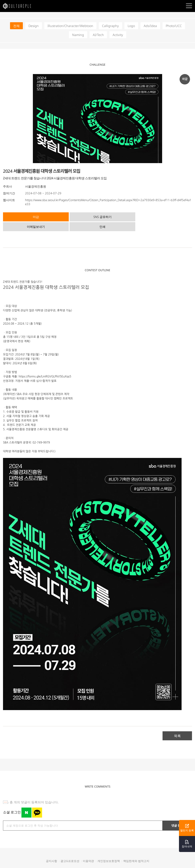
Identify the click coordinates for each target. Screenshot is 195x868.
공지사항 (52, 850)
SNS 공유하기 (73, 216)
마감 (26, 216)
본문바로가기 (0, 0)
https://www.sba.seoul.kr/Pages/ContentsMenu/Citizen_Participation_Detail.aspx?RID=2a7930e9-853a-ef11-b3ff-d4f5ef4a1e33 (108, 202)
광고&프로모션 (70, 850)
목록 (177, 725)
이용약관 (88, 850)
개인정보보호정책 (109, 850)
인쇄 (167, 216)
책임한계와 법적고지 (136, 850)
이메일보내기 (120, 216)
